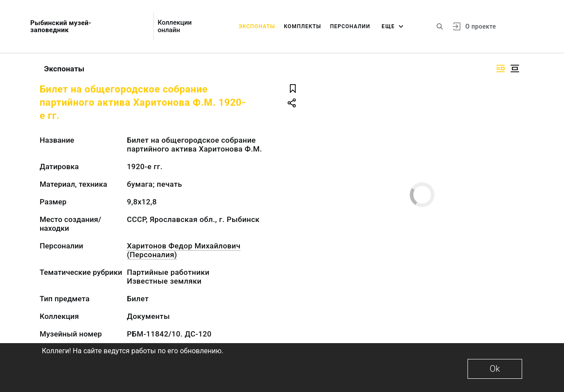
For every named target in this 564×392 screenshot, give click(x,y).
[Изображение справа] (501, 68)
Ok (495, 369)
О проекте (481, 26)
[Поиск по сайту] (440, 26)
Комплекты (302, 26)
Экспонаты (257, 26)
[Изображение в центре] (515, 68)
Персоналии (350, 26)
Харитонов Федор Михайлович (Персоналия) (184, 250)
